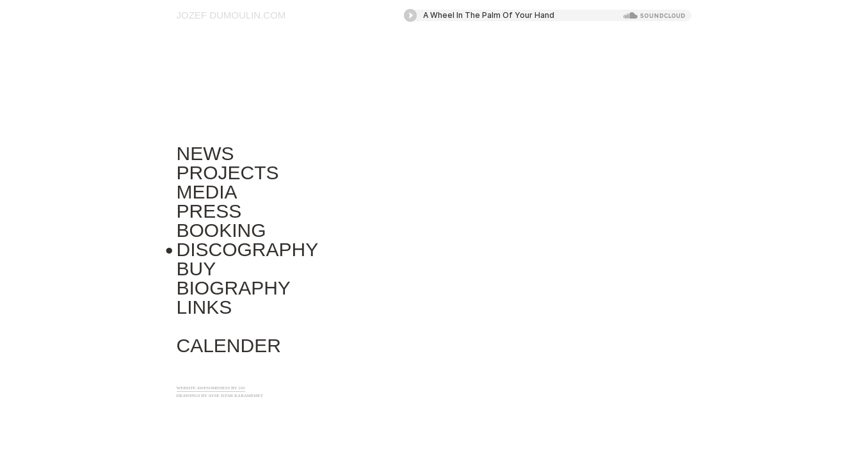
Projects (228, 173)
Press (209, 211)
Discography (248, 249)
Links (205, 307)
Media (207, 192)
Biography (234, 288)
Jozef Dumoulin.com (231, 15)
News (205, 153)
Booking (221, 230)
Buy (197, 269)
